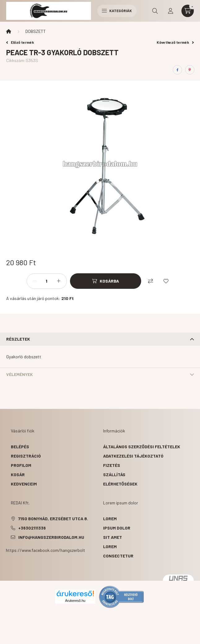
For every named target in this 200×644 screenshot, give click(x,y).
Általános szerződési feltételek (142, 447)
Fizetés (112, 465)
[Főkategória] (9, 31)
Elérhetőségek (120, 484)
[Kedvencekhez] (166, 281)
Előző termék (20, 42)
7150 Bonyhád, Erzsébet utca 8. (53, 519)
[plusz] (59, 281)
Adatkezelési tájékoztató (133, 456)
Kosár (18, 474)
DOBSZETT (36, 31)
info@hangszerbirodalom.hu (51, 537)
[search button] (155, 11)
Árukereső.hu (75, 601)
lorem (110, 519)
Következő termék (175, 42)
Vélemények (20, 374)
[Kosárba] (106, 281)
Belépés (20, 447)
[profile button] (171, 11)
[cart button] (188, 11)
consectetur (118, 556)
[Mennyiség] (47, 281)
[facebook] (177, 70)
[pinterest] (190, 70)
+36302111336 (32, 528)
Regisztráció (26, 456)
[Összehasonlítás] (150, 281)
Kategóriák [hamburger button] (117, 11)
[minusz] (35, 281)
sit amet (113, 537)
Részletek (18, 339)
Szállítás (114, 474)
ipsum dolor (117, 528)
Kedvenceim (24, 484)
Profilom (21, 465)
